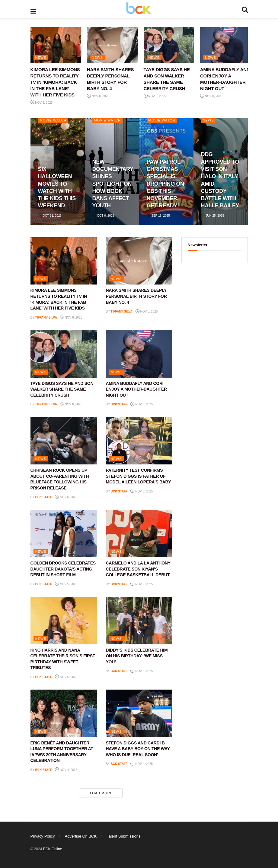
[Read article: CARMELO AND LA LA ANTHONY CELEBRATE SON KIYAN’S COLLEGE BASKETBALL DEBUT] (139, 534)
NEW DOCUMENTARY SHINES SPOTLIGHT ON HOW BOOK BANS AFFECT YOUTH (113, 184)
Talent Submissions (123, 836)
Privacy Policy (43, 836)
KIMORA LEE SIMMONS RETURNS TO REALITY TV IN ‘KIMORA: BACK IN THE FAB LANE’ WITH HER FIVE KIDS (55, 82)
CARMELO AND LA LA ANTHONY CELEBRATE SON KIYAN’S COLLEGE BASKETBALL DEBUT (138, 569)
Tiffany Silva (46, 318)
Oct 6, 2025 (103, 216)
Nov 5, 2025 (66, 584)
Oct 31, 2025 (50, 216)
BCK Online (53, 849)
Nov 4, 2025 (66, 770)
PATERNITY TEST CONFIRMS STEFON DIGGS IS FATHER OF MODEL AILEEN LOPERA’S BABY (139, 476)
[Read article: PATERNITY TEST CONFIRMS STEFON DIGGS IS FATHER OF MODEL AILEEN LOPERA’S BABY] (139, 441)
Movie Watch (53, 120)
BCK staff (119, 404)
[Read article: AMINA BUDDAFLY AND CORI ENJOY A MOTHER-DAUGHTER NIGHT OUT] (225, 45)
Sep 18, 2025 (158, 216)
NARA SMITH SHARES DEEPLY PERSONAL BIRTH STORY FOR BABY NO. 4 (136, 296)
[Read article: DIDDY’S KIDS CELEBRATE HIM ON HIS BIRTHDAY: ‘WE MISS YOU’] (139, 620)
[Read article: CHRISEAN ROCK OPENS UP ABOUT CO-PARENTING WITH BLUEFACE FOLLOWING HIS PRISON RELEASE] (64, 441)
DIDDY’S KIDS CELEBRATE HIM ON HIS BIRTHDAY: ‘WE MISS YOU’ (137, 656)
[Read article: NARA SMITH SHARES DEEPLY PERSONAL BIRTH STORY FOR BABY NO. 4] (112, 45)
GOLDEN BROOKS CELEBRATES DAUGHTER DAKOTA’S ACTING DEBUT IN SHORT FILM (63, 569)
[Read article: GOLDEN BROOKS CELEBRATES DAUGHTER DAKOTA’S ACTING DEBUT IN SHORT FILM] (64, 534)
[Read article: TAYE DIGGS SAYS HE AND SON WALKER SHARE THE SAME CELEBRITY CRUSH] (169, 45)
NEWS (41, 58)
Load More (101, 793)
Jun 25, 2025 (213, 216)
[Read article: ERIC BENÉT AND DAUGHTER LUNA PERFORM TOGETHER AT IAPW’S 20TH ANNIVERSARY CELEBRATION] (64, 713)
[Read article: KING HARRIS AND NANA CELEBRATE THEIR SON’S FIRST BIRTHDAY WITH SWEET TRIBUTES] (64, 620)
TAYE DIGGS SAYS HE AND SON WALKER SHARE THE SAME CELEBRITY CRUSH (62, 389)
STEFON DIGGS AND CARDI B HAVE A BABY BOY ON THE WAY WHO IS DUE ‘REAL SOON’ (138, 749)
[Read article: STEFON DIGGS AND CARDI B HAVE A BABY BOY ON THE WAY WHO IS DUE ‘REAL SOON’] (139, 713)
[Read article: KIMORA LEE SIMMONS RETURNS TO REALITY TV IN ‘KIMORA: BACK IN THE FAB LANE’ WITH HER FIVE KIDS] (56, 45)
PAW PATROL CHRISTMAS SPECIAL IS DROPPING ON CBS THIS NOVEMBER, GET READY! (165, 184)
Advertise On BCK (81, 836)
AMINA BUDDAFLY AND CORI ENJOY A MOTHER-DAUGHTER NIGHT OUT (136, 389)
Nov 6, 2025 (42, 103)
